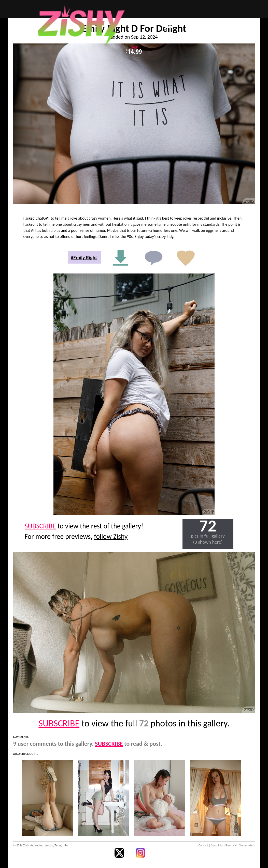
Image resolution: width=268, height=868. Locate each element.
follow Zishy (111, 536)
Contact (203, 845)
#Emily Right (84, 257)
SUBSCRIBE (40, 526)
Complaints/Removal (224, 845)
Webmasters (247, 845)
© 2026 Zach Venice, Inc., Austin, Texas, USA (41, 845)
